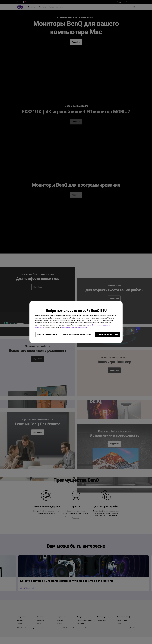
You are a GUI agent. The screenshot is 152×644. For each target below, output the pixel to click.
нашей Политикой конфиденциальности (76, 327)
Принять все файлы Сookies (107, 334)
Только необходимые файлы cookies (77, 334)
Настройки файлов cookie (47, 334)
